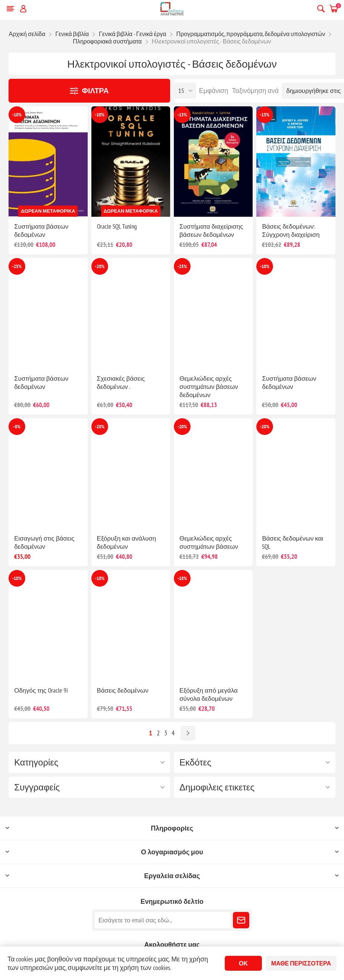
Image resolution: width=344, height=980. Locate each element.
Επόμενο (188, 733)
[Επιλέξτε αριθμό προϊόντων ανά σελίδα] (185, 91)
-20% (100, 266)
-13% (182, 115)
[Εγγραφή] (163, 920)
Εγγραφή (241, 920)
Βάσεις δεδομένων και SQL (293, 542)
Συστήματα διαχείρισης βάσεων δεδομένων (211, 231)
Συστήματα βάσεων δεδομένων (41, 231)
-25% (17, 266)
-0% (17, 427)
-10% (17, 115)
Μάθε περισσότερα (301, 963)
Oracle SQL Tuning (117, 226)
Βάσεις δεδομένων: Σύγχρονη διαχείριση (291, 231)
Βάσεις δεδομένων (123, 690)
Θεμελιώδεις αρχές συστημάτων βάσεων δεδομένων (209, 387)
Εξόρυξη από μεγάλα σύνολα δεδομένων (209, 694)
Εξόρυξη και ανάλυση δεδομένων (126, 542)
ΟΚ (243, 963)
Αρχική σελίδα (27, 34)
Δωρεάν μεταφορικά (48, 211)
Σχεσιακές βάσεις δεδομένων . (121, 383)
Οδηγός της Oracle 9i (41, 690)
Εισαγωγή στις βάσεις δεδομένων (44, 542)
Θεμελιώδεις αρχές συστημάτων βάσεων (209, 542)
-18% (182, 578)
